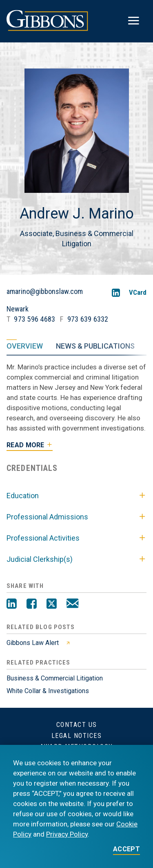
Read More (25, 445)
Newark (18, 309)
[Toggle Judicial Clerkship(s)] (142, 559)
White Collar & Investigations (48, 691)
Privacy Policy (67, 834)
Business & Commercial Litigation (55, 678)
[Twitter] (52, 605)
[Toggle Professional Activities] (142, 538)
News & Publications (95, 346)
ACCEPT (126, 849)
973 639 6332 (88, 319)
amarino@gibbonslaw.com (45, 292)
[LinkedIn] (116, 293)
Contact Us (77, 725)
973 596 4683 (34, 319)
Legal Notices (77, 736)
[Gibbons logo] (47, 29)
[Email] (72, 605)
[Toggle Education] (142, 496)
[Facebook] (32, 605)
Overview (25, 346)
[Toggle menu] (133, 21)
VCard (138, 293)
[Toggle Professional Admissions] (142, 517)
